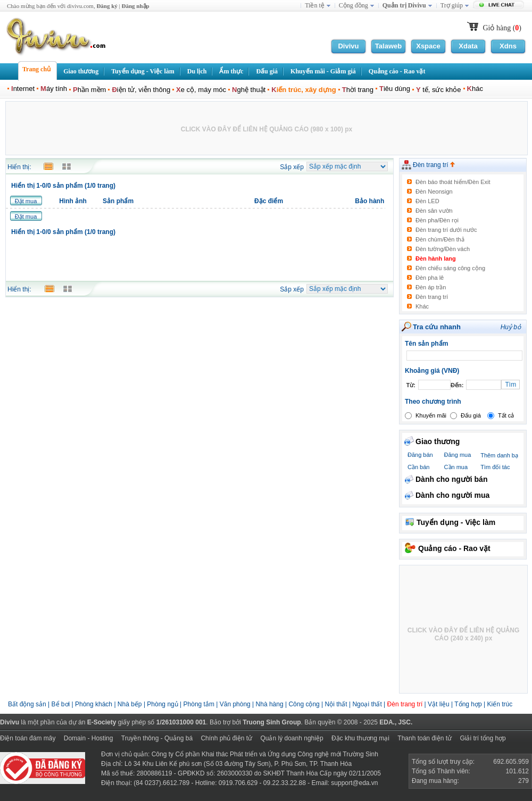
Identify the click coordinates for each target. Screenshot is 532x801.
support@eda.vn (354, 783)
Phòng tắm (199, 704)
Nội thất (336, 704)
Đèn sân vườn (434, 211)
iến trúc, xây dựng (304, 90)
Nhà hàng (270, 704)
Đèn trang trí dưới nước (446, 230)
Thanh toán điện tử (425, 738)
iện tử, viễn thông (141, 90)
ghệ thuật (249, 90)
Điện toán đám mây (28, 738)
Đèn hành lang (436, 258)
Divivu (348, 46)
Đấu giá (471, 415)
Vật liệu (439, 704)
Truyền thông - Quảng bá (157, 738)
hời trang (358, 90)
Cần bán (418, 467)
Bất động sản (27, 704)
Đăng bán (420, 455)
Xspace (428, 46)
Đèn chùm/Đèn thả (440, 239)
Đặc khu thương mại (360, 738)
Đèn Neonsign (434, 191)
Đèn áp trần (431, 287)
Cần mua (456, 467)
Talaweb (388, 46)
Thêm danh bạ (499, 455)
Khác (422, 306)
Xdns (508, 46)
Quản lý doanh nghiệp (292, 738)
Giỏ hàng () (502, 28)
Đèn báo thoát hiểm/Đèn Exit (453, 182)
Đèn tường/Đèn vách (443, 249)
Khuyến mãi (431, 415)
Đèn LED (427, 201)
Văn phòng (235, 704)
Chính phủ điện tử (226, 738)
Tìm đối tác (495, 467)
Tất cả (506, 415)
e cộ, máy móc (201, 90)
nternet (23, 89)
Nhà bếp (130, 704)
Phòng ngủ (162, 704)
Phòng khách (94, 704)
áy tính (54, 89)
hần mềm (89, 90)
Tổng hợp (468, 704)
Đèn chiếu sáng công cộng (450, 268)
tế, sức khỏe (439, 90)
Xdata (468, 46)
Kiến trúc (500, 704)
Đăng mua (458, 455)
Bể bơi (61, 704)
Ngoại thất (368, 704)
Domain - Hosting (89, 738)
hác (475, 89)
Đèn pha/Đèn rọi (437, 220)
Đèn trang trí (434, 165)
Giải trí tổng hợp (483, 738)
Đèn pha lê (430, 278)
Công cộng (304, 704)
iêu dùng (395, 89)
